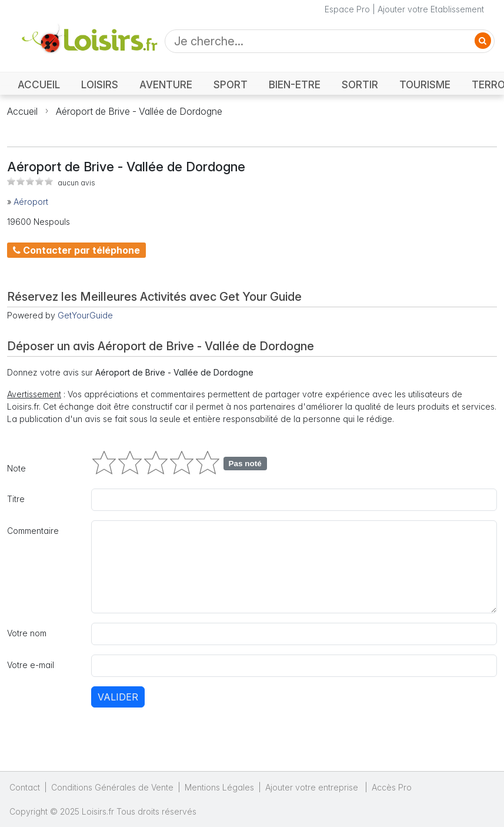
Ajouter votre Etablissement (431, 9)
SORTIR (360, 84)
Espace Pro (347, 9)
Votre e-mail (31, 665)
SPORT (231, 84)
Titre (16, 499)
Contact (25, 787)
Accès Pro (392, 787)
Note (16, 468)
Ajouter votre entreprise (313, 787)
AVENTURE (166, 84)
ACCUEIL (39, 84)
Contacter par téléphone (76, 250)
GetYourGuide (85, 315)
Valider (118, 697)
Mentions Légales (219, 787)
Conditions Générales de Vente (112, 787)
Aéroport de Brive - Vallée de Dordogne (139, 111)
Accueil (22, 111)
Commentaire (33, 531)
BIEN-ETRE (295, 84)
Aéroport (31, 202)
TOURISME (425, 84)
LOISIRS (100, 84)
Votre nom (27, 633)
